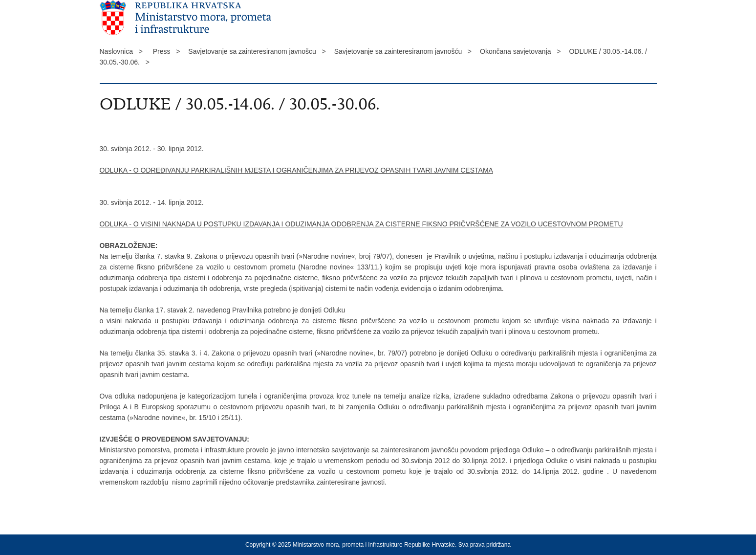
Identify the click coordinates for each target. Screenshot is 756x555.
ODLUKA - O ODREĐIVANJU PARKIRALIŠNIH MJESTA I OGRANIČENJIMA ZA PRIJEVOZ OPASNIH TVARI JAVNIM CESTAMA (296, 170)
